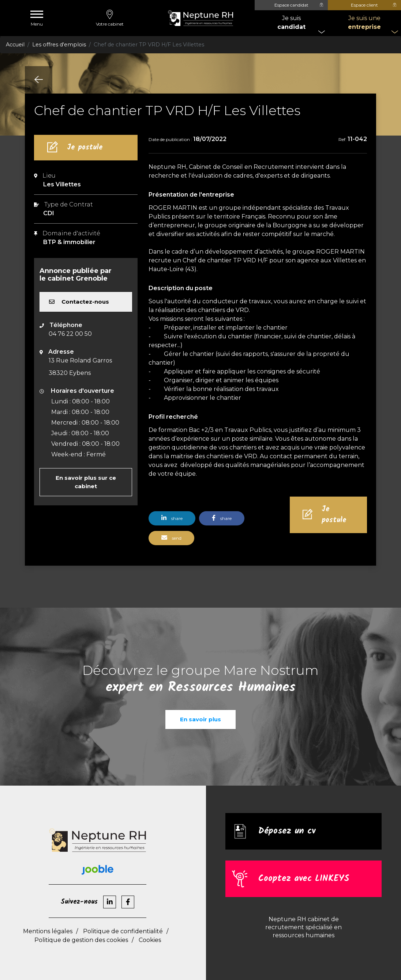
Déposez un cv (287, 831)
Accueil (15, 45)
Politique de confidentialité (123, 931)
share (172, 518)
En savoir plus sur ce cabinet (86, 482)
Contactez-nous (79, 302)
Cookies (150, 940)
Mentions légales (48, 931)
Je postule (85, 148)
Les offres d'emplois (59, 45)
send (171, 538)
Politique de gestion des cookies (81, 940)
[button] (174, 521)
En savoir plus (200, 719)
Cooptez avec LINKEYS (304, 879)
